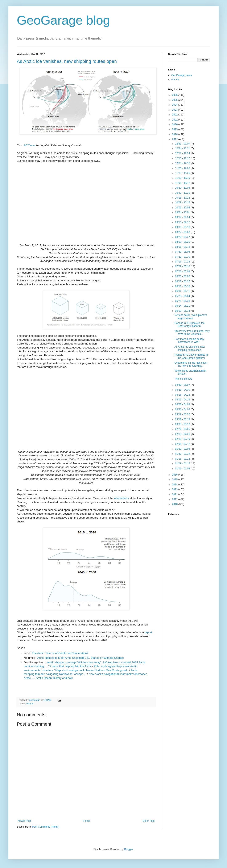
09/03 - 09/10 (183, 227)
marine (30, 704)
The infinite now (183, 379)
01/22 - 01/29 (183, 454)
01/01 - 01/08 (183, 469)
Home (87, 821)
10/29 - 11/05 (183, 188)
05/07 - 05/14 (183, 311)
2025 (175, 100)
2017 (175, 139)
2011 (175, 499)
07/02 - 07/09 (183, 272)
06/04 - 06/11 (183, 291)
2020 (175, 125)
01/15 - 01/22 (183, 459)
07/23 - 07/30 (183, 257)
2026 (175, 95)
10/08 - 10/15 (183, 203)
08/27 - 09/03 (183, 232)
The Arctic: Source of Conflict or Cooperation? (60, 653)
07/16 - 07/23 (183, 262)
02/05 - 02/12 (183, 444)
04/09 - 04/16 (183, 400)
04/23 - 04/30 (183, 390)
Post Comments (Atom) (45, 827)
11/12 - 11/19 (183, 178)
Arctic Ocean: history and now (54, 678)
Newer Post (24, 821)
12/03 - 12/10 (183, 163)
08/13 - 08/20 (183, 242)
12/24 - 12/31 (183, 148)
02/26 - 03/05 (183, 429)
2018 (175, 134)
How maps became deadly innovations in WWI (189, 341)
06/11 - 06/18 (183, 286)
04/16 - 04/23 (183, 395)
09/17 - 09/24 (183, 217)
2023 (175, 110)
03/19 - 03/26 (183, 414)
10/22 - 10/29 (183, 193)
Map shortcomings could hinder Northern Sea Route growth (92, 670)
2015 (175, 480)
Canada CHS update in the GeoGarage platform (189, 325)
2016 (175, 475)
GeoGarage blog (63, 20)
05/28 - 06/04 (183, 296)
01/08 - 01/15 (183, 464)
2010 (175, 504)
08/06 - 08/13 (183, 247)
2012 (175, 494)
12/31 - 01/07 (183, 144)
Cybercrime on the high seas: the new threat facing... (191, 364)
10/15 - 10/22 (183, 198)
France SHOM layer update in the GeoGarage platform (191, 356)
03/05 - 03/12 (183, 424)
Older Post (148, 821)
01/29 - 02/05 (183, 449)
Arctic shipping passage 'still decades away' (74, 662)
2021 (175, 120)
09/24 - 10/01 (183, 212)
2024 (175, 105)
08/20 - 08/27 (183, 237)
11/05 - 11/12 (183, 183)
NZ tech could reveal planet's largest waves (191, 317)
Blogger (129, 849)
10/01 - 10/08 (183, 208)
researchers (121, 498)
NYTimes (30, 145)
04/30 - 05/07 (183, 385)
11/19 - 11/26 (183, 173)
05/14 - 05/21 (183, 306)
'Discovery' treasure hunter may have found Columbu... (192, 333)
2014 (175, 485)
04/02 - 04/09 (183, 404)
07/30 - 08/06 (183, 252)
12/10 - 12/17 (183, 158)
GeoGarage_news (181, 75)
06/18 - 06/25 (183, 281)
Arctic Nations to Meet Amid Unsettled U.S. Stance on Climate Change (81, 658)
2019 (175, 129)
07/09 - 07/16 (183, 266)
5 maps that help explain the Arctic (71, 666)
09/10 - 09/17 (183, 222)
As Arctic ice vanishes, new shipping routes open (67, 61)
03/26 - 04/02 (183, 409)
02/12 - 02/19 (183, 439)
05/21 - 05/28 (183, 301)
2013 (175, 489)
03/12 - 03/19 (183, 419)
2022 (175, 115)
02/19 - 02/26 (183, 434)
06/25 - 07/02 (183, 276)
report (148, 632)
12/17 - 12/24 (183, 153)
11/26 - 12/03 (183, 168)
